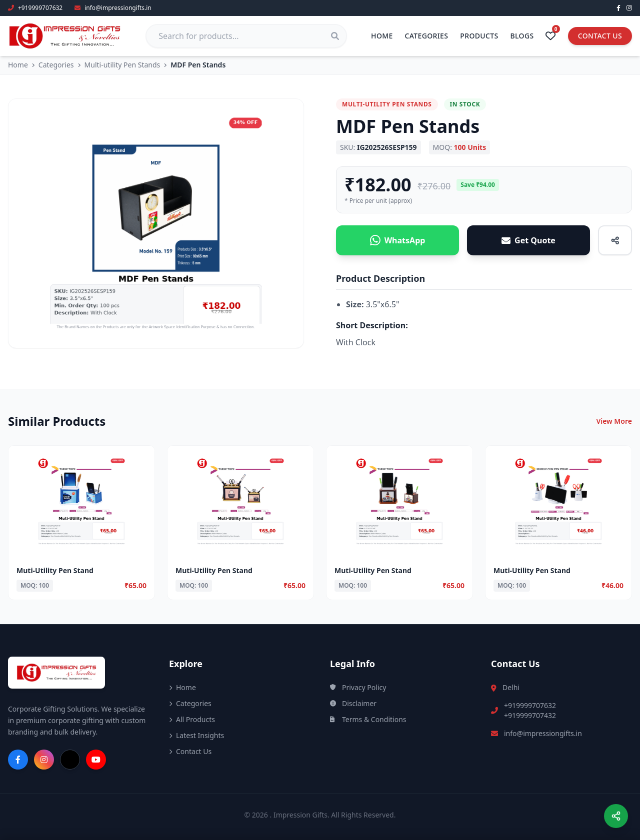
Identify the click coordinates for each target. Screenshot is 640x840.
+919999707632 (530, 705)
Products (479, 36)
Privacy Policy (358, 687)
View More (614, 421)
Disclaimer (353, 703)
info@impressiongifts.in (543, 733)
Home (382, 36)
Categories (427, 36)
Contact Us (600, 36)
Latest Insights (196, 735)
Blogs (522, 36)
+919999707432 (530, 715)
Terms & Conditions (368, 719)
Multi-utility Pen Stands (122, 65)
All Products (192, 719)
